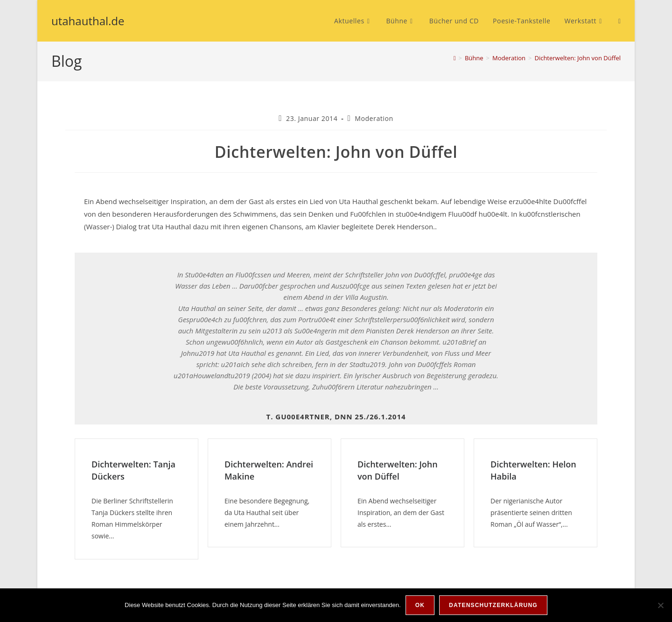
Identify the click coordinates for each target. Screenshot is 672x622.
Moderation (374, 118)
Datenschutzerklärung (493, 605)
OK (420, 605)
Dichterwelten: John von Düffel (577, 58)
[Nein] (660, 605)
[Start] (455, 58)
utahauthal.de (88, 21)
